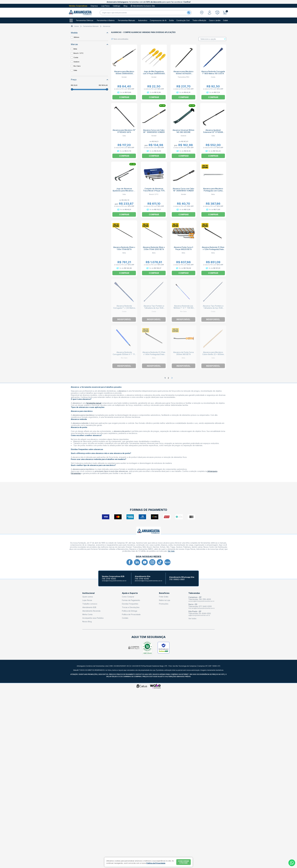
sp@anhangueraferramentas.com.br (199, 615)
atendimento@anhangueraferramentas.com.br (148, 581)
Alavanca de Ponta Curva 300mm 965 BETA (183, 353)
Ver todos (192, 618)
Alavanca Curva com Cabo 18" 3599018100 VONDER (183, 190)
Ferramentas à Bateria (106, 20)
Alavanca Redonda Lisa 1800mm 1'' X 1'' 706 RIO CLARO (184, 308)
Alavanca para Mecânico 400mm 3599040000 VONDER (124, 74)
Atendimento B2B (89, 607)
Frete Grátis (164, 597)
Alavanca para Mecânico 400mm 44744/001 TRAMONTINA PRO (183, 74)
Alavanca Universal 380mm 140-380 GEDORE (183, 131)
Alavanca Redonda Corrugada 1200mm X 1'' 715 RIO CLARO (124, 354)
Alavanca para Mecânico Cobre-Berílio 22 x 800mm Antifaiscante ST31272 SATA (213, 354)
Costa (76, 57)
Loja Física (105, 6)
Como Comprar (128, 597)
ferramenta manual (94, 403)
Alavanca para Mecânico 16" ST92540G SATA (124, 131)
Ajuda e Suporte (130, 593)
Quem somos (88, 597)
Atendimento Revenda (91, 611)
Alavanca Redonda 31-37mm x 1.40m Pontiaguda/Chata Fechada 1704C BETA (154, 354)
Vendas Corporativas (78, 6)
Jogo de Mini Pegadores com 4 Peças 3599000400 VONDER (154, 74)
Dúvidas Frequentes (130, 604)
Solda (171, 20)
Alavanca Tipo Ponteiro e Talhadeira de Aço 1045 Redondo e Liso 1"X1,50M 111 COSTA (213, 309)
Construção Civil (183, 20)
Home (77, 26)
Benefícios (164, 593)
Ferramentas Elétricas (85, 20)
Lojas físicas (87, 600)
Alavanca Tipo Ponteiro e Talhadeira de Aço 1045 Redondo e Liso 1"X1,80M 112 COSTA (154, 309)
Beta (75, 49)
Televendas (194, 593)
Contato (125, 618)
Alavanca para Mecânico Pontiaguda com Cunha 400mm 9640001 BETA (213, 191)
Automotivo (143, 20)
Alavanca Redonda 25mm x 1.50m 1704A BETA (124, 248)
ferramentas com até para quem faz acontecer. (149, 2)
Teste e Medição (199, 20)
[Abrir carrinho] (225, 13)
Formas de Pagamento (131, 600)
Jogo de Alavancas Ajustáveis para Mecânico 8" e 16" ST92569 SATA (124, 191)
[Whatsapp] (292, 863)
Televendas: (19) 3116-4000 (200, 599)
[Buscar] (189, 13)
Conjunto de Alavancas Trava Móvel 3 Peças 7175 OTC (154, 191)
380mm (76, 37)
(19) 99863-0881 (177, 579)
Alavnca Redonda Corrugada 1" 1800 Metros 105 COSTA (213, 72)
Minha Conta (87, 614)
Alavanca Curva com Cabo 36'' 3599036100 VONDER (154, 131)
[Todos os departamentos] (71, 21)
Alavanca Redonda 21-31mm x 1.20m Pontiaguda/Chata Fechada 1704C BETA (213, 249)
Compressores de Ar (158, 20)
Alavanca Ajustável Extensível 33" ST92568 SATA (213, 132)
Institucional (88, 593)
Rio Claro (77, 66)
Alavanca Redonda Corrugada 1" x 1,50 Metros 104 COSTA (124, 308)
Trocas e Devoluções (131, 607)
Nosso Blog (87, 622)
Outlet (225, 20)
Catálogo (117, 6)
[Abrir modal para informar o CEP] (202, 13)
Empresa (94, 6)
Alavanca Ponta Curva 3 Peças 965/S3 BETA (183, 248)
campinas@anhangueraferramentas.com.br (201, 601)
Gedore (76, 62)
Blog (125, 6)
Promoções (164, 604)
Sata (75, 70)
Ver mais (171, 551)
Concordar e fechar (184, 862)
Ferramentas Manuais (127, 20)
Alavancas (107, 26)
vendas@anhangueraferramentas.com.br (114, 581)
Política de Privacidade (131, 614)
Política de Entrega (130, 611)
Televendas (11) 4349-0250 (200, 613)
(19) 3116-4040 (142, 579)
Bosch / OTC (79, 53)
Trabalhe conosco (90, 604)
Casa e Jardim (215, 20)
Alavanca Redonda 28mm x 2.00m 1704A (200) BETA (154, 248)
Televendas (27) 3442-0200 (200, 606)
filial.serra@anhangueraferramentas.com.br (202, 608)
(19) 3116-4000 (109, 579)
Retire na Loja (165, 600)
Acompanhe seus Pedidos (93, 618)
